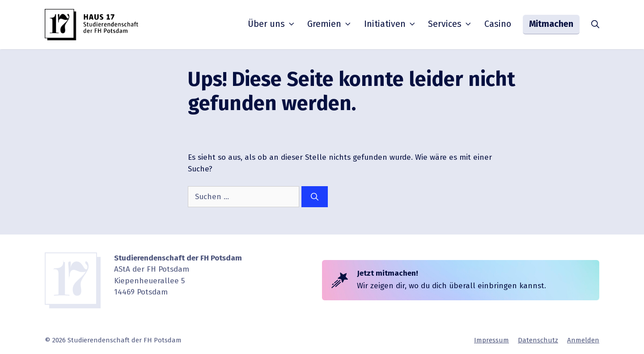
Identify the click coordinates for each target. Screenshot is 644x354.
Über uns (272, 24)
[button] (595, 25)
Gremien (330, 24)
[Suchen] (315, 197)
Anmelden (583, 340)
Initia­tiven (390, 24)
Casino (498, 24)
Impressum (491, 340)
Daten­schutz (538, 340)
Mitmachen (551, 24)
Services (450, 24)
